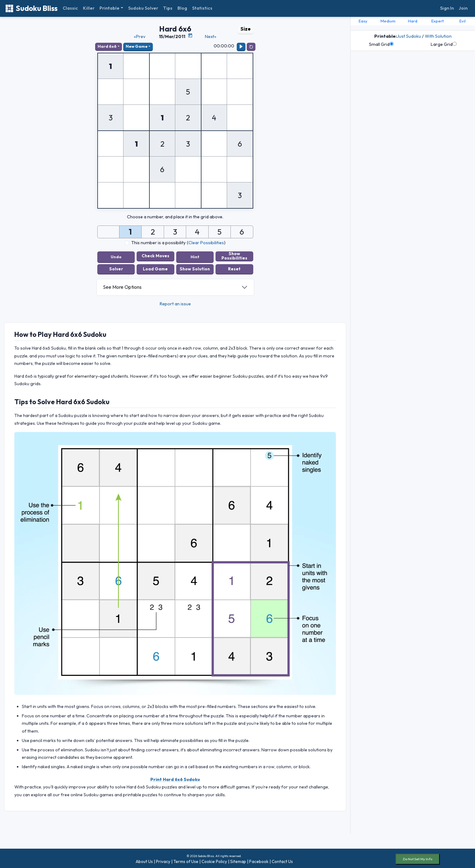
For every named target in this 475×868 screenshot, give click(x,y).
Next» (211, 36)
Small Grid (381, 44)
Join (463, 8)
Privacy (163, 860)
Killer (89, 8)
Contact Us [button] (282, 860)
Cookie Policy (214, 860)
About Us (144, 860)
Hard (413, 21)
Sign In (447, 8)
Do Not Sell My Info (418, 857)
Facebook (259, 860)
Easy (363, 21)
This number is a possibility (158, 243)
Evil (463, 21)
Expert (438, 21)
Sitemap (238, 860)
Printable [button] (109, 8)
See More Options (122, 285)
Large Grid (444, 44)
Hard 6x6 (107, 46)
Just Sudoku (409, 36)
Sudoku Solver (143, 8)
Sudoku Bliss (31, 8)
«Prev (140, 36)
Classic (70, 8)
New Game (137, 46)
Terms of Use (186, 860)
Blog (182, 8)
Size (246, 29)
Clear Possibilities (206, 243)
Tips (168, 8)
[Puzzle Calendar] (190, 36)
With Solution (438, 36)
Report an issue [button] (175, 302)
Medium (388, 21)
